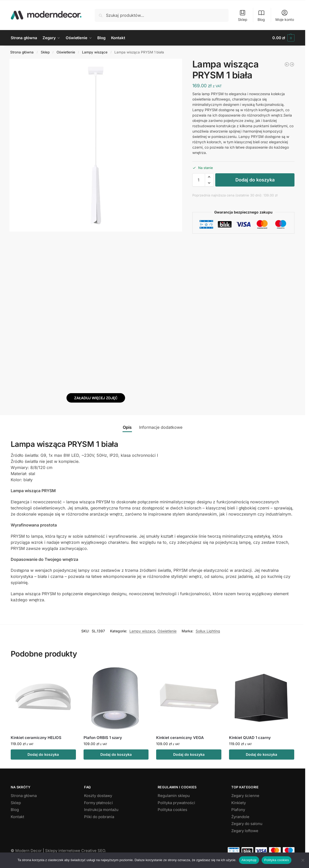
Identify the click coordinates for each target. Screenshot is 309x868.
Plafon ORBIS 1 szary (103, 738)
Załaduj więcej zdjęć (96, 398)
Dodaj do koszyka (255, 180)
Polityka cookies (172, 810)
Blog (261, 15)
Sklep (243, 15)
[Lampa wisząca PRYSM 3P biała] (292, 64)
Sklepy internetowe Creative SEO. (76, 851)
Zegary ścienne (245, 796)
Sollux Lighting (208, 631)
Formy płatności (98, 803)
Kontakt (17, 817)
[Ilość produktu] (199, 180)
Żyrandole (240, 817)
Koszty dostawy (98, 796)
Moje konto (285, 15)
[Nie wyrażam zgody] (303, 860)
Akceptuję (249, 860)
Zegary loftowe (245, 831)
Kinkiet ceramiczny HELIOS (36, 738)
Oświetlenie (66, 52)
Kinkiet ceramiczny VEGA (180, 738)
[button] (283, 38)
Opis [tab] (127, 427)
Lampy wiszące (95, 52)
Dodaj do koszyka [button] (43, 754)
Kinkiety (239, 803)
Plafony (238, 810)
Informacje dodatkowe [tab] (161, 427)
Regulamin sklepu (174, 796)
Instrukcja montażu (101, 810)
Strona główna (22, 52)
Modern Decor (29, 851)
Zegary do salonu (247, 824)
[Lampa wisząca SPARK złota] (287, 64)
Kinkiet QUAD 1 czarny (250, 738)
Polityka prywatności (176, 803)
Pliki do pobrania (99, 817)
